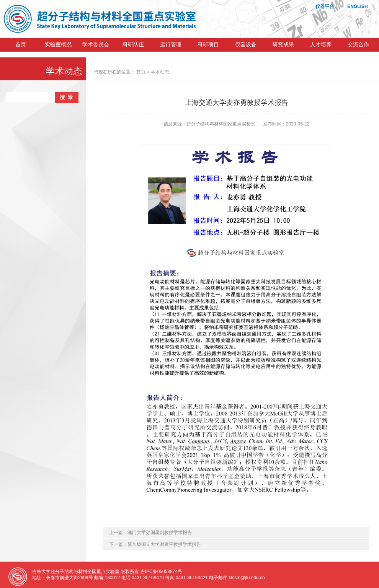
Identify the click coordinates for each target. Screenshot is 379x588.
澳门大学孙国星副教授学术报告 (160, 533)
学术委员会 (96, 45)
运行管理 (171, 45)
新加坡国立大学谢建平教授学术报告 (164, 544)
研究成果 (283, 45)
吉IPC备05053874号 (161, 572)
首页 (21, 45)
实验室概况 (58, 45)
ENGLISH (357, 7)
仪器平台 (325, 7)
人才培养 (321, 45)
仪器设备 (246, 45)
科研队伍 (133, 45)
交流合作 (358, 45)
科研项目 (208, 45)
